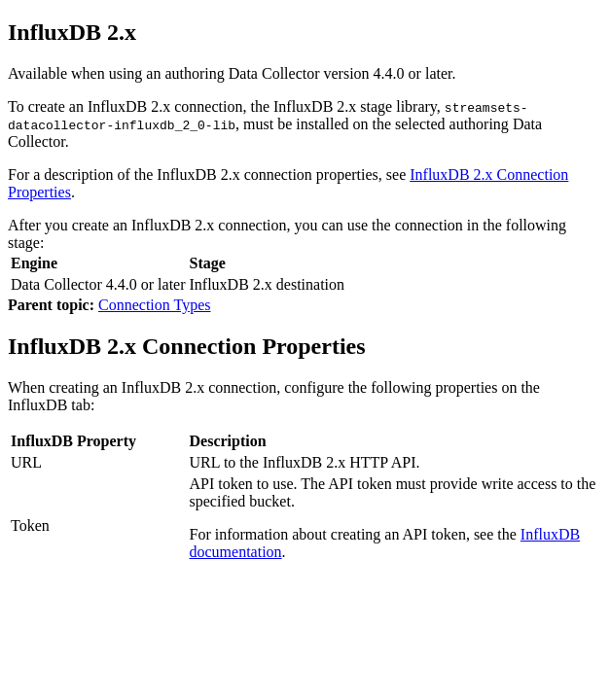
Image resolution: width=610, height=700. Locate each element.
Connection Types (154, 305)
